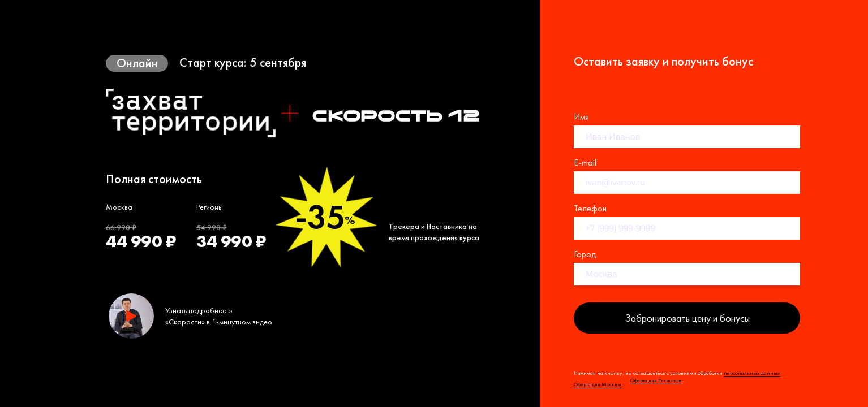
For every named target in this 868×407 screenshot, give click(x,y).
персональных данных (752, 373)
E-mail (585, 163)
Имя (581, 117)
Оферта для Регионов (656, 380)
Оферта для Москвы (598, 384)
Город (585, 254)
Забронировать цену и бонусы (687, 318)
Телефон (590, 208)
